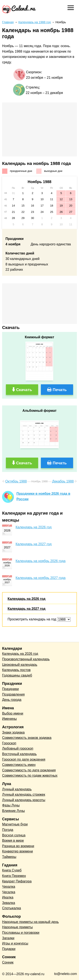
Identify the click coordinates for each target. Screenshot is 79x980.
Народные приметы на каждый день (30, 922)
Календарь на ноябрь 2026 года (41, 561)
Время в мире (13, 841)
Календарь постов (16, 670)
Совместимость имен (19, 765)
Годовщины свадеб (17, 675)
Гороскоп (9, 743)
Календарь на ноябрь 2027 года (41, 578)
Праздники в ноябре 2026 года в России (43, 496)
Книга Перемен (14, 876)
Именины (9, 719)
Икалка (8, 897)
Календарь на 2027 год (34, 544)
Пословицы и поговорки (21, 933)
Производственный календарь (26, 659)
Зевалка (9, 903)
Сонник (8, 962)
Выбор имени (13, 713)
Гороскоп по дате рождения (24, 759)
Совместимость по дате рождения (29, 770)
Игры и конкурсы (15, 943)
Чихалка (9, 887)
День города (12, 700)
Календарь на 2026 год (34, 527)
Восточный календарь (19, 754)
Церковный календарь (20, 665)
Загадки (8, 938)
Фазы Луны (11, 805)
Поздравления (13, 694)
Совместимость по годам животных (30, 775)
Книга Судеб (12, 870)
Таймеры (9, 857)
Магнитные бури (15, 824)
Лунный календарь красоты (24, 800)
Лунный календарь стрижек (24, 794)
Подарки (9, 949)
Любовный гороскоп (18, 748)
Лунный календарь (17, 789)
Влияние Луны (13, 811)
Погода (8, 830)
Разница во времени (18, 846)
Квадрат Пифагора (17, 881)
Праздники (10, 689)
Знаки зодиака (13, 732)
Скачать (24, 390)
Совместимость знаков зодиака (27, 738)
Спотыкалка (11, 908)
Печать (60, 390)
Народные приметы (17, 927)
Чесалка (9, 892)
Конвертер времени (17, 851)
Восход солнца (14, 835)
